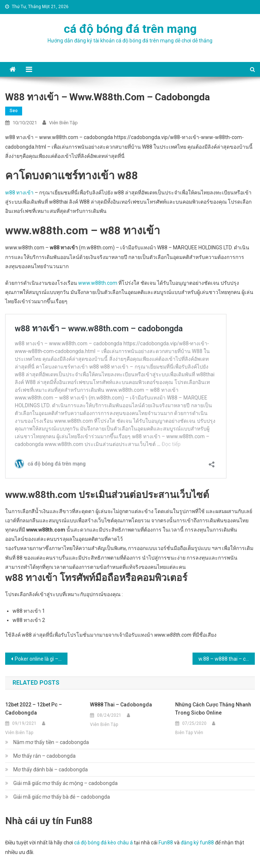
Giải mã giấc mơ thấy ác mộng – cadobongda (65, 783)
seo (14, 111)
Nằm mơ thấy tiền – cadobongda (51, 742)
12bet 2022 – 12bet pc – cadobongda (34, 709)
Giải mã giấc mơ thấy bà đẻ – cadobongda (62, 797)
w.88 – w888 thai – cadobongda (227, 659)
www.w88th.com (98, 283)
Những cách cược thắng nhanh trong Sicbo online (213, 709)
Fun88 (166, 843)
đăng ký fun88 (197, 843)
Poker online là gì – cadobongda (41, 659)
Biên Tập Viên (189, 733)
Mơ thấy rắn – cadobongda (44, 756)
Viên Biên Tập (63, 123)
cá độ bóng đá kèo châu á (103, 843)
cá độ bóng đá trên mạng (130, 29)
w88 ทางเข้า (19, 193)
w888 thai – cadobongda (121, 705)
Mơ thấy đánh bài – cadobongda (51, 770)
